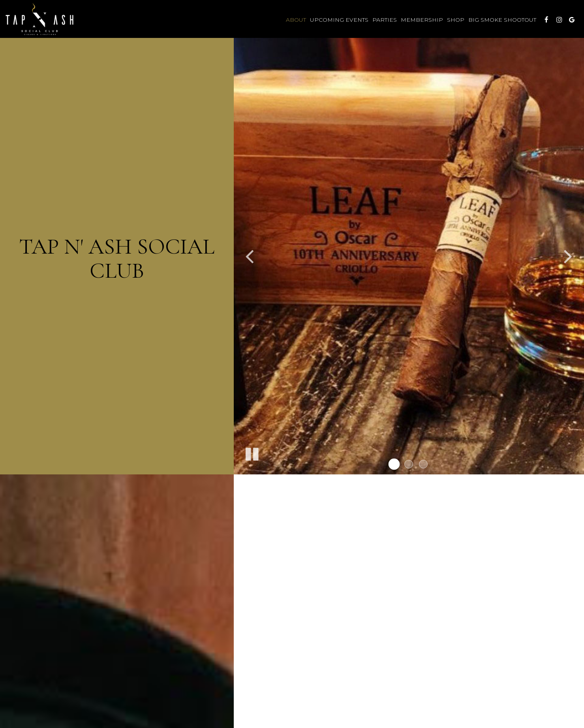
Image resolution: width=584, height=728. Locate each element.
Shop (456, 20)
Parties (385, 20)
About (296, 20)
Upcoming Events (339, 20)
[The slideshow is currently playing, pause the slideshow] (252, 453)
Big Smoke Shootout (502, 20)
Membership (422, 20)
